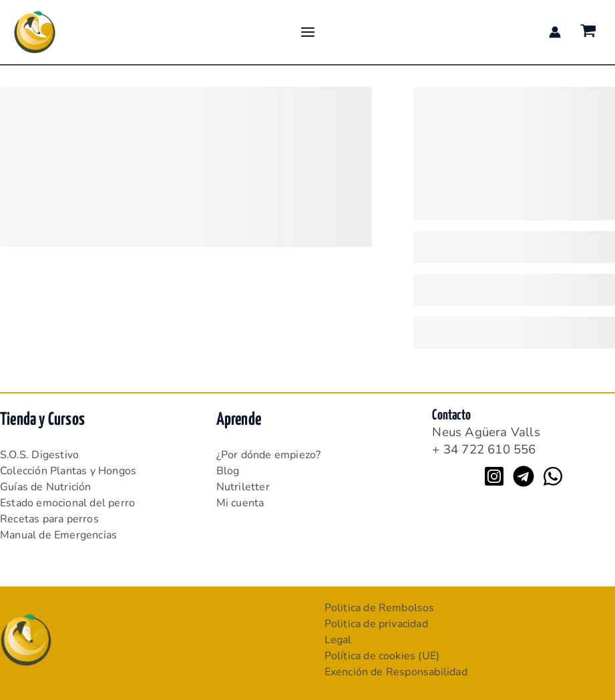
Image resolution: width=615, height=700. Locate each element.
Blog (228, 471)
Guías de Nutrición (46, 487)
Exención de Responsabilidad (396, 672)
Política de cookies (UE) (382, 656)
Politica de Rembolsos (380, 608)
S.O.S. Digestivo (39, 455)
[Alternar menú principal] (307, 32)
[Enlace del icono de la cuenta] (555, 32)
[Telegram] (524, 476)
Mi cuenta (240, 503)
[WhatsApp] (553, 476)
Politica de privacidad (376, 624)
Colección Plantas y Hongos (68, 471)
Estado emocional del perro (67, 503)
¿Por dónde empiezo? (269, 455)
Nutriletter (243, 487)
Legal (338, 640)
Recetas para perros (49, 519)
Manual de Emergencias (58, 535)
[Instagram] (494, 476)
